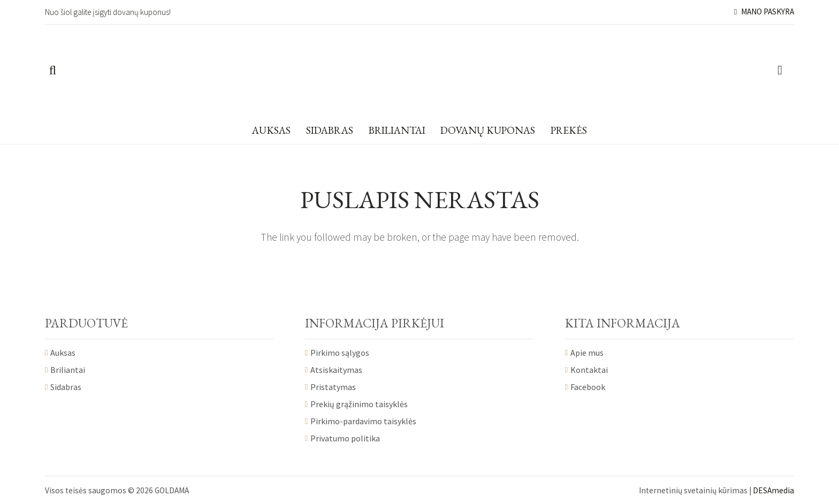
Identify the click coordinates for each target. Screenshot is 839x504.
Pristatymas (333, 387)
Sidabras (66, 387)
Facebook (588, 387)
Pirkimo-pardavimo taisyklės (363, 421)
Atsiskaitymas (336, 370)
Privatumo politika (345, 438)
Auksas (63, 353)
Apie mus (587, 353)
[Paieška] (53, 71)
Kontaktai (589, 370)
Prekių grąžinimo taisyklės (359, 404)
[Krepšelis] (780, 71)
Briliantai (68, 370)
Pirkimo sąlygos (340, 353)
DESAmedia (773, 490)
